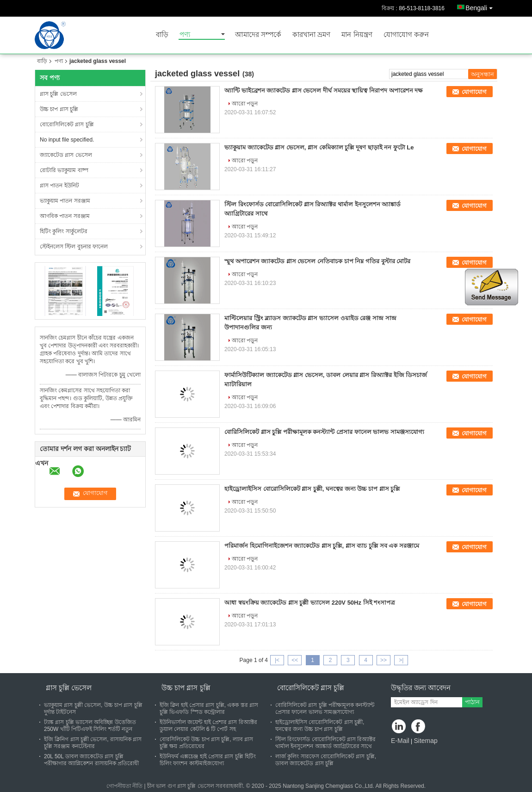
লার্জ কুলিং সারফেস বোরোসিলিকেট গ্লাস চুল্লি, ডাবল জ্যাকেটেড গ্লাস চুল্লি (326, 760)
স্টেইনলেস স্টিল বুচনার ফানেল (74, 247)
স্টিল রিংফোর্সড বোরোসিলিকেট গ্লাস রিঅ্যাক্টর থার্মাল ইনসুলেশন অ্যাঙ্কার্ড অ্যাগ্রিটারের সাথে (325, 743)
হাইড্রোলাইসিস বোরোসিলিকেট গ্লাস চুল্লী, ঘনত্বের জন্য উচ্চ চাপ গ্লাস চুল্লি (312, 489)
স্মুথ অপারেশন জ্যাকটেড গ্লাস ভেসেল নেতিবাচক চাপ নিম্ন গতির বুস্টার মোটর (317, 261)
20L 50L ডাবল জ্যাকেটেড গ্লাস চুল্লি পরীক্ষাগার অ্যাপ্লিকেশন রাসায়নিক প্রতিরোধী (91, 760)
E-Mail (400, 741)
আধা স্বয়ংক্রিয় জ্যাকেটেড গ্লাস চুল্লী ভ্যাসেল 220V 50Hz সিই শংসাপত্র (310, 603)
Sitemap (425, 741)
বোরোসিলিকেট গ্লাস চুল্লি (67, 124)
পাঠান (472, 702)
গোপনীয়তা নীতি (124, 786)
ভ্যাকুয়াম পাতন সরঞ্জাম (65, 201)
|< (277, 660)
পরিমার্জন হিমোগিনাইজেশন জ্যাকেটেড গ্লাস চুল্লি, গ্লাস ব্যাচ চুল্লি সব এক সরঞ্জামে (322, 546)
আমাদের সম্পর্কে (258, 35)
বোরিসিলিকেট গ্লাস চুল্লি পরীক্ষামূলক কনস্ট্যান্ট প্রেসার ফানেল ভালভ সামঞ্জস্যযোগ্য (324, 432)
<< (295, 660)
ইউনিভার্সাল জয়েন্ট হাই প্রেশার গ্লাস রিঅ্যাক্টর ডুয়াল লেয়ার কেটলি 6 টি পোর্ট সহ (208, 726)
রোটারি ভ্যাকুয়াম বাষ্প (64, 170)
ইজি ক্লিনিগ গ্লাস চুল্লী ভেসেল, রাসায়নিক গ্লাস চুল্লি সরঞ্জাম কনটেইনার (93, 743)
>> (384, 660)
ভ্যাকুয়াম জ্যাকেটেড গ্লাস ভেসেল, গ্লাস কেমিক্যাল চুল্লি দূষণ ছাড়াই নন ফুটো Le (319, 147)
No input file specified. (67, 140)
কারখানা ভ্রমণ (311, 35)
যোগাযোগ (474, 92)
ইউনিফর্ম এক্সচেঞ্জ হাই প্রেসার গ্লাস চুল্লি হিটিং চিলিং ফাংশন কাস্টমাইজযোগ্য (208, 760)
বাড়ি (162, 35)
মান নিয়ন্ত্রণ (357, 35)
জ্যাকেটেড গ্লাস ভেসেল (66, 155)
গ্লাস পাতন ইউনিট (59, 186)
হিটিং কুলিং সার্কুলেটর (64, 231)
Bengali (481, 6)
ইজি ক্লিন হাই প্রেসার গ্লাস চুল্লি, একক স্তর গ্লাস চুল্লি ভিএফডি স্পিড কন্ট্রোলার (209, 708)
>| (401, 660)
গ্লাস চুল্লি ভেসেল (58, 94)
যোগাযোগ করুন (406, 35)
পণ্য (185, 35)
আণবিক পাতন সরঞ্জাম (65, 216)
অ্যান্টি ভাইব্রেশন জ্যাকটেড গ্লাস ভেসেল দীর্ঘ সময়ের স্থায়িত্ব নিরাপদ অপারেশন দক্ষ (324, 90)
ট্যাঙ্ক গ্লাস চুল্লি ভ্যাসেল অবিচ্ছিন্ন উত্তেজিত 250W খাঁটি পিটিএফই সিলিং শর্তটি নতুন (90, 726)
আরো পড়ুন (245, 104)
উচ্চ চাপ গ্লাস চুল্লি (59, 109)
